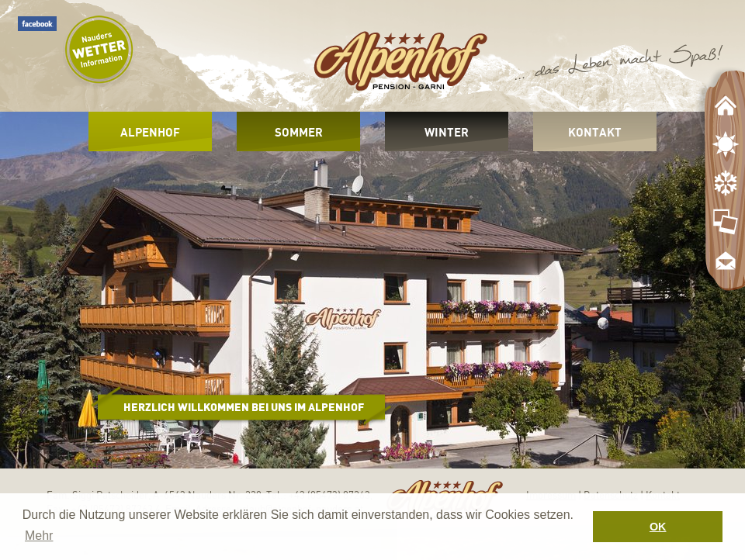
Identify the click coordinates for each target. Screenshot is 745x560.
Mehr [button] (39, 536)
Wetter (99, 52)
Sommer (299, 132)
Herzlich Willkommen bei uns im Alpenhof (244, 407)
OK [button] (658, 527)
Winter (447, 132)
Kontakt (595, 132)
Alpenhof (150, 132)
